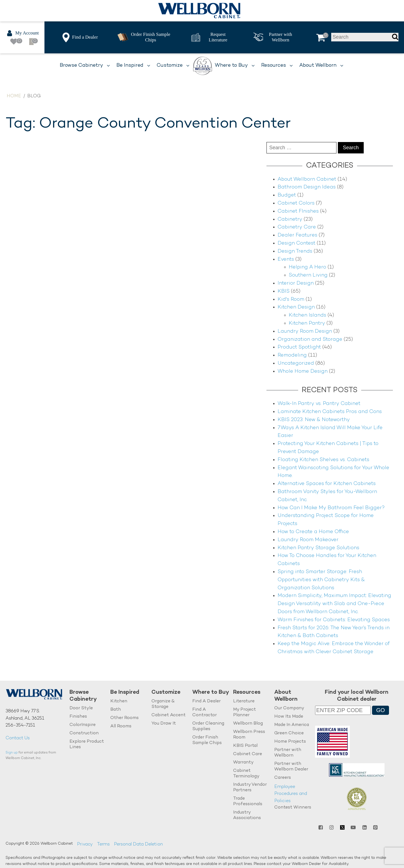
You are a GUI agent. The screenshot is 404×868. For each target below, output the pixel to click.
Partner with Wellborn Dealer (291, 767)
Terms (103, 845)
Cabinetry (290, 219)
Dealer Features (297, 235)
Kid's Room (291, 299)
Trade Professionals (248, 801)
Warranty (243, 763)
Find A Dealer (206, 701)
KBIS (284, 291)
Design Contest (296, 243)
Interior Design (296, 283)
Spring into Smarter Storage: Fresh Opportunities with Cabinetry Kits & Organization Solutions (321, 580)
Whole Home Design (303, 371)
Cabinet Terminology (246, 774)
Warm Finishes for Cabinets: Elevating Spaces (334, 620)
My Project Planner (245, 712)
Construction (84, 733)
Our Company (289, 708)
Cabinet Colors (296, 203)
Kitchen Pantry (307, 323)
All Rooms (121, 726)
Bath (116, 710)
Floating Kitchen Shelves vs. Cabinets (323, 460)
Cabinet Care (248, 754)
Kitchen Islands (307, 315)
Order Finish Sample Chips (207, 740)
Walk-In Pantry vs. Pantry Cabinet (319, 404)
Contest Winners (293, 808)
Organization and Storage (310, 340)
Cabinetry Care (297, 227)
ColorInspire (83, 725)
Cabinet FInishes (298, 211)
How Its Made (289, 717)
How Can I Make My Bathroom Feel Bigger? (331, 508)
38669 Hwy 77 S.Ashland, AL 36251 (25, 715)
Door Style (81, 708)
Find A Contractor (205, 712)
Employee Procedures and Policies (291, 794)
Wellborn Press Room (249, 735)
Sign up (12, 753)
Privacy (85, 845)
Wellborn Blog (248, 724)
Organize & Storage (163, 704)
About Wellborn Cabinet (307, 179)
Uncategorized (296, 363)
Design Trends (295, 251)
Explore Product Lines (87, 744)
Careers (283, 778)
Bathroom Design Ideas (307, 187)
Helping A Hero (307, 267)
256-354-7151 (20, 726)
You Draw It (164, 724)
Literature (244, 701)
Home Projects (290, 742)
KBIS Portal (245, 746)
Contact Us (18, 738)
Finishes (78, 717)
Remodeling (292, 355)
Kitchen (119, 701)
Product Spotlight (299, 347)
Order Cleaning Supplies (208, 726)
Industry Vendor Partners (250, 788)
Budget (287, 195)
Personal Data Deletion (138, 845)
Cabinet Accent (169, 715)
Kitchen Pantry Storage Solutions (318, 548)
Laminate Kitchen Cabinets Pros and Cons (330, 412)
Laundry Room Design (305, 331)
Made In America (292, 725)
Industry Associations (247, 815)
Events (286, 259)
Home (14, 96)
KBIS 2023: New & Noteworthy (314, 420)
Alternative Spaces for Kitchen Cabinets (327, 484)
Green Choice (289, 733)
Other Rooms (124, 718)
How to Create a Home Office (313, 532)
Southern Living (308, 275)
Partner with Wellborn (288, 753)
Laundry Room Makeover (308, 540)
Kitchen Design (296, 307)
